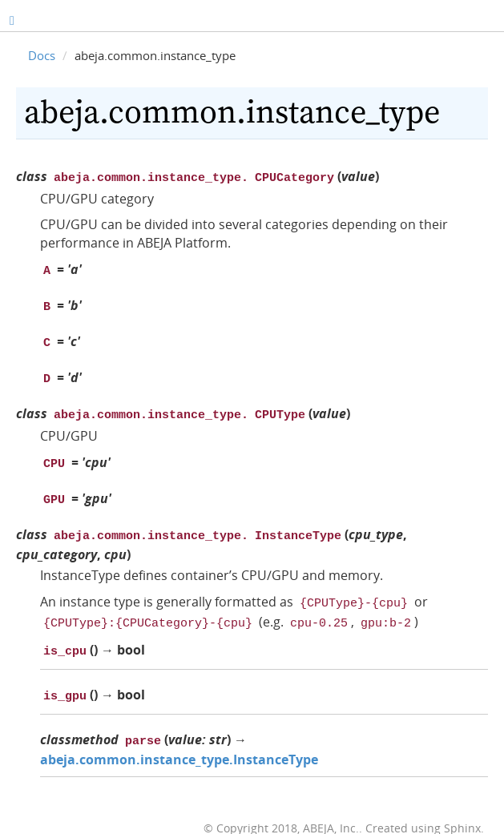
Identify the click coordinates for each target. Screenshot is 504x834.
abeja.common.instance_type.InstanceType (179, 737)
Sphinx (462, 806)
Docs (42, 55)
